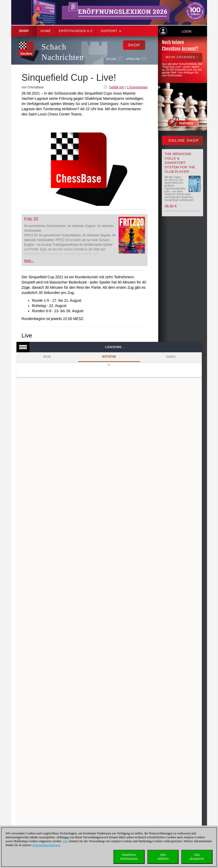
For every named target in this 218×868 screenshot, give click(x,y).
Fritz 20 (31, 219)
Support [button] (111, 31)
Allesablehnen (163, 857)
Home (46, 31)
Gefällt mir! (117, 87)
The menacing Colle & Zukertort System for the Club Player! (180, 163)
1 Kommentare (137, 87)
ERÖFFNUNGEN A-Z (76, 31)
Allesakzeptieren (197, 857)
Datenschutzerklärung (46, 845)
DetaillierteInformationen (129, 857)
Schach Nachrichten (63, 52)
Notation (109, 357)
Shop (24, 31)
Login (187, 32)
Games (171, 357)
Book (47, 357)
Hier (66, 841)
